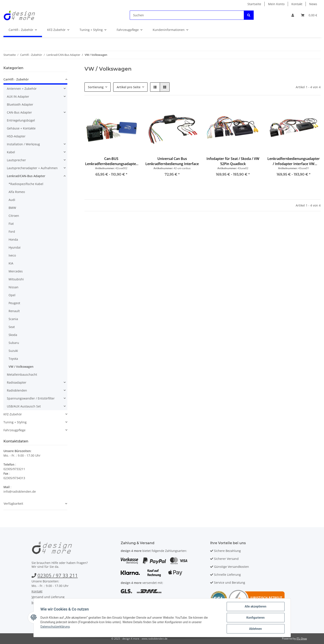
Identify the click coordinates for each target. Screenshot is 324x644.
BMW (12, 208)
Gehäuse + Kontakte (21, 128)
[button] (293, 15)
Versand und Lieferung (48, 597)
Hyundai (15, 247)
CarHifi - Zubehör (16, 79)
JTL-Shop (302, 639)
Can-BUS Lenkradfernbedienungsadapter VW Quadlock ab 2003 (111, 161)
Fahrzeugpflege (14, 430)
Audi (12, 200)
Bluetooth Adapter (20, 104)
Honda (13, 239)
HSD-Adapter (16, 136)
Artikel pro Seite (129, 87)
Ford (12, 232)
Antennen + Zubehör (22, 89)
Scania (13, 319)
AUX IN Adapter (18, 96)
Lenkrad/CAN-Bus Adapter (26, 176)
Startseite (254, 4)
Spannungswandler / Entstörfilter (31, 398)
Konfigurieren (255, 618)
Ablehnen (255, 629)
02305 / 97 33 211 (58, 575)
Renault (14, 311)
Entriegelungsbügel (21, 120)
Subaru (14, 343)
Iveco (12, 255)
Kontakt (297, 4)
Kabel (11, 152)
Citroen (14, 216)
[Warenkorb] (309, 15)
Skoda (13, 335)
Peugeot (14, 303)
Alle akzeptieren (255, 606)
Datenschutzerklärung (55, 627)
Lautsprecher (16, 160)
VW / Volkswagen (21, 367)
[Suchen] (187, 15)
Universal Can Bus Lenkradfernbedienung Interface (172, 161)
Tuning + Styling (15, 422)
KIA (11, 263)
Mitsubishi (16, 279)
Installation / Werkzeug (23, 144)
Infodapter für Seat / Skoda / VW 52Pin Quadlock (233, 161)
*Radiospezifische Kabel (26, 184)
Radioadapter (17, 382)
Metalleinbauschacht (22, 374)
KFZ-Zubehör (13, 414)
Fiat (11, 224)
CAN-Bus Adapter (19, 112)
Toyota (13, 359)
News (313, 4)
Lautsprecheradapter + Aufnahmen (32, 168)
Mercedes (16, 271)
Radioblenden (17, 390)
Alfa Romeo (17, 192)
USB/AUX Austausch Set (24, 406)
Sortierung (96, 87)
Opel (12, 295)
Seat (12, 327)
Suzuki (13, 351)
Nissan (14, 287)
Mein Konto (276, 4)
